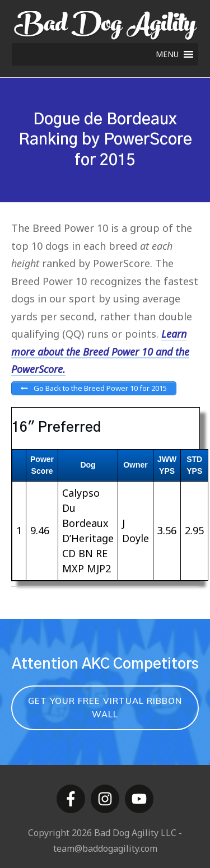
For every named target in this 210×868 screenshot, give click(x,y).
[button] (167, 54)
